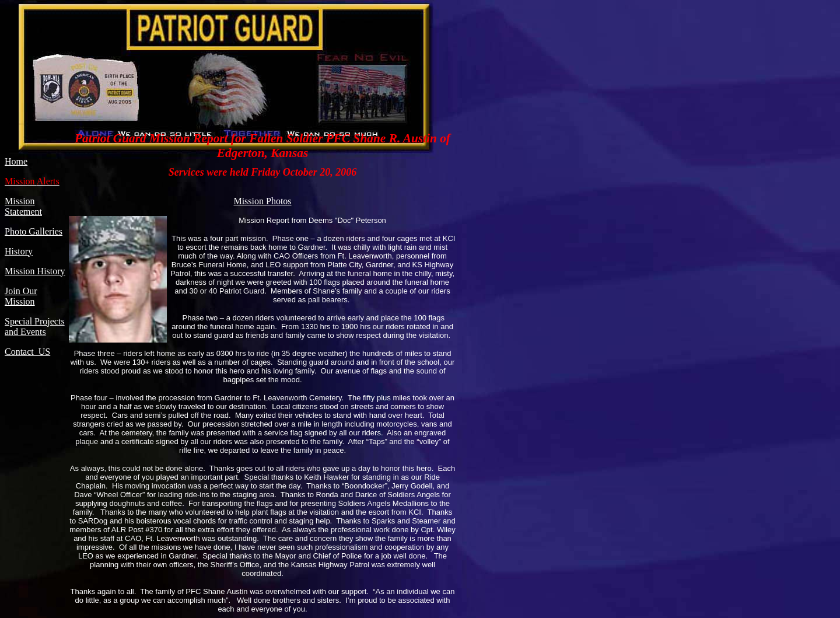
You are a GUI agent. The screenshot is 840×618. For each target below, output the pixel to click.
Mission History (35, 271)
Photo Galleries (34, 231)
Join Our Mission (21, 296)
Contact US (27, 352)
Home (16, 161)
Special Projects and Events (35, 327)
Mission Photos (262, 201)
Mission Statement (23, 206)
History (19, 251)
